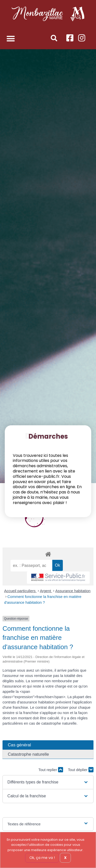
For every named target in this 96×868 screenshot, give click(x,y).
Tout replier (51, 770)
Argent (46, 591)
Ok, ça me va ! (42, 858)
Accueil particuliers (20, 591)
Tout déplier (81, 770)
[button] (11, 38)
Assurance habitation (73, 591)
